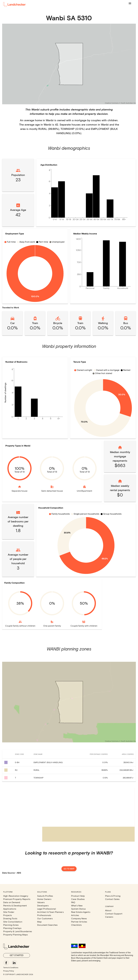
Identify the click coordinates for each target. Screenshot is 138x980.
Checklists (76, 925)
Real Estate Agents (81, 912)
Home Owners (44, 899)
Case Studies (78, 899)
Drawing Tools (10, 918)
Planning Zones (11, 925)
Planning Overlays (12, 928)
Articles (75, 915)
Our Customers (45, 918)
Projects (8, 915)
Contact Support (114, 914)
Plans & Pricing (113, 896)
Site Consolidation (13, 922)
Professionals (44, 915)
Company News (79, 918)
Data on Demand (12, 902)
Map (39, 922)
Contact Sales (112, 899)
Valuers (41, 902)
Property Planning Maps (15, 935)
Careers (109, 917)
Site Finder (9, 912)
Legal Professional (47, 909)
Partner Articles (79, 922)
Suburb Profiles (45, 896)
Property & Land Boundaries (18, 931)
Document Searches (47, 925)
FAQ (73, 902)
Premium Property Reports (17, 899)
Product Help (78, 896)
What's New (77, 905)
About (108, 910)
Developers (43, 905)
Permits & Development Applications (15, 907)
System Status (78, 909)
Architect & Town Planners (50, 912)
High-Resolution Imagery (16, 896)
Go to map (69, 869)
